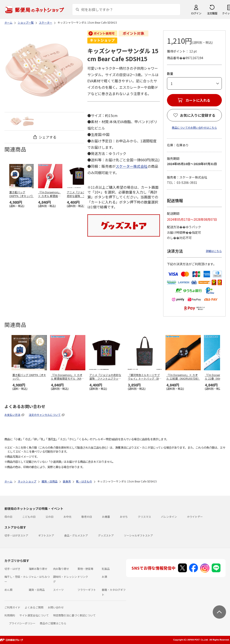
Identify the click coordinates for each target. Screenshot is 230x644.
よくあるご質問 (34, 607)
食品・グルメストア (76, 535)
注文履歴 (212, 13)
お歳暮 (106, 517)
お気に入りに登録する (198, 115)
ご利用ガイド (12, 607)
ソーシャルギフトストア (138, 535)
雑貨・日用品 (37, 590)
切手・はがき (12, 569)
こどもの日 (29, 517)
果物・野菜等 (85, 569)
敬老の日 (87, 517)
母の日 (8, 517)
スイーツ (58, 590)
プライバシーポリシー (22, 623)
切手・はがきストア (16, 535)
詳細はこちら (214, 251)
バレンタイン (169, 517)
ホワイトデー (195, 517)
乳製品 (106, 569)
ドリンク (83, 577)
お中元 (67, 517)
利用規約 (10, 615)
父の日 (50, 517)
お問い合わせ (56, 607)
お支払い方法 (12, 415)
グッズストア (106, 535)
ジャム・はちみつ (39, 577)
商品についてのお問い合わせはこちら (194, 127)
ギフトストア (46, 535)
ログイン (196, 13)
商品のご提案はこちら (53, 623)
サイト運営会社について (34, 615)
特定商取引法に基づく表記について (74, 615)
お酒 (104, 577)
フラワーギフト (87, 590)
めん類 (8, 590)
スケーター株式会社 (132, 166)
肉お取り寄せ (61, 569)
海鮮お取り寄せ (38, 569)
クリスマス (144, 517)
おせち (124, 517)
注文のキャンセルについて (45, 415)
